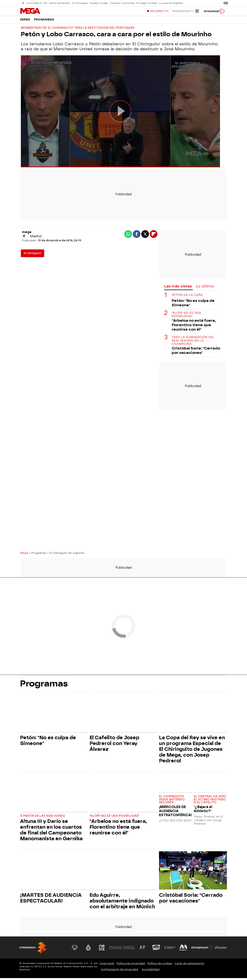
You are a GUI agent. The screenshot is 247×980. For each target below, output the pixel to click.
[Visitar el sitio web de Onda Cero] (157, 950)
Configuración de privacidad (119, 971)
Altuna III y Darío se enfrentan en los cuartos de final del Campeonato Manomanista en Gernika (51, 832)
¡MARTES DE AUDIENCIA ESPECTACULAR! (51, 900)
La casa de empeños (165, 3)
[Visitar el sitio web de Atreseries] (143, 950)
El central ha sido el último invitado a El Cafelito (210, 801)
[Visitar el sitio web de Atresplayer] (202, 950)
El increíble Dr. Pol (37, 3)
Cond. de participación (189, 965)
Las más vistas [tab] (178, 288)
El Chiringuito (78, 3)
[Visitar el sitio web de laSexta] (90, 950)
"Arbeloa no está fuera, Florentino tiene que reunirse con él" (194, 327)
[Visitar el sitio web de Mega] (130, 950)
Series (25, 21)
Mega (24, 555)
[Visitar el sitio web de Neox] (103, 950)
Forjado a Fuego (96, 3)
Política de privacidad (131, 965)
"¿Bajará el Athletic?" (203, 811)
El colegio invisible (142, 3)
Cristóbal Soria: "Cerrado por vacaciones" (196, 352)
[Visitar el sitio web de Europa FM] (170, 950)
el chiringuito (33, 255)
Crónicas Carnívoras (118, 3)
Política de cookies (160, 965)
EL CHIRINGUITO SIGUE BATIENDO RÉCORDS (172, 801)
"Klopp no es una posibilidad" (186, 317)
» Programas (38, 555)
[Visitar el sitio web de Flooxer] (221, 950)
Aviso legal (107, 965)
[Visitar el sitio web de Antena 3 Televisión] (76, 950)
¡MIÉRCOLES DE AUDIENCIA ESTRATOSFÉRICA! (175, 813)
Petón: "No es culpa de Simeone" (193, 305)
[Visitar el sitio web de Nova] (117, 950)
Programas (44, 21)
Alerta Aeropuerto (59, 3)
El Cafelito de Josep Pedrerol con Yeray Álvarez (114, 745)
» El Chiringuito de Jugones (66, 555)
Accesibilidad (151, 971)
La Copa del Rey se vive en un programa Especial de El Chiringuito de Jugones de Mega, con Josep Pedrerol (192, 751)
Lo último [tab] (205, 288)
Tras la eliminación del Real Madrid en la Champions (193, 343)
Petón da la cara (187, 297)
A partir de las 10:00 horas (42, 818)
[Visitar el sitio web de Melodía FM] (184, 950)
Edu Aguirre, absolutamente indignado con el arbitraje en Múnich (122, 903)
